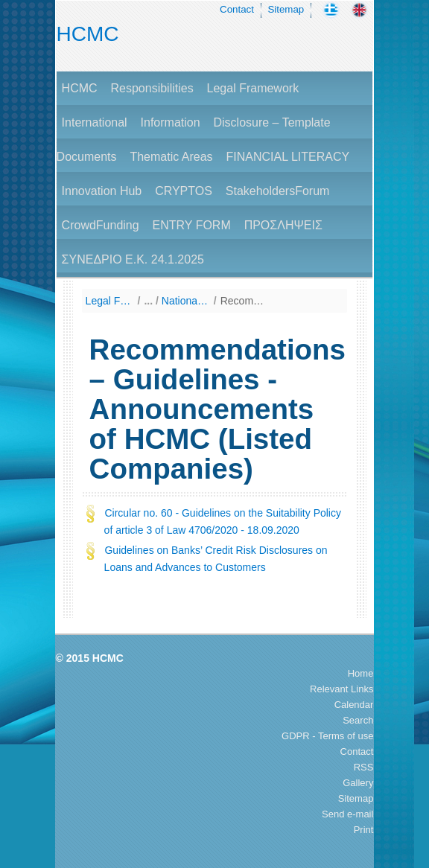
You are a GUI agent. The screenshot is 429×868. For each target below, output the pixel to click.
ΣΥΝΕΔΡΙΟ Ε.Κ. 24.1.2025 (133, 259)
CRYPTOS (184, 191)
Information (171, 122)
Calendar (354, 705)
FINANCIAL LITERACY (287, 157)
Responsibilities (152, 88)
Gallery (358, 783)
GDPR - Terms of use (327, 736)
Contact (237, 9)
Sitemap (286, 9)
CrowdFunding (101, 225)
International (95, 122)
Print (364, 830)
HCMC (88, 34)
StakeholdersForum (278, 191)
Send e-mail (347, 814)
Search (358, 720)
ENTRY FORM (192, 225)
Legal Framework (253, 88)
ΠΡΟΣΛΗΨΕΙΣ (283, 225)
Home (361, 673)
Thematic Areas (171, 157)
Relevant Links (341, 689)
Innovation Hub (102, 191)
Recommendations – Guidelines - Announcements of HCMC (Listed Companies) (245, 301)
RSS (364, 767)
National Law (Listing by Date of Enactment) (186, 301)
